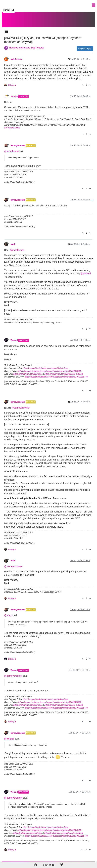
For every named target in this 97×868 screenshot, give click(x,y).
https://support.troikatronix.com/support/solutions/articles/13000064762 (50, 368)
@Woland (86, 270)
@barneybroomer (21, 404)
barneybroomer (18, 142)
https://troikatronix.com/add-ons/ (28, 371)
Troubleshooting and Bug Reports (26, 44)
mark (13, 241)
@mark (8, 612)
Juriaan (14, 93)
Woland (14, 337)
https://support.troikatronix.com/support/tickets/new (45, 365)
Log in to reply (85, 45)
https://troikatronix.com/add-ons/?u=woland (63, 371)
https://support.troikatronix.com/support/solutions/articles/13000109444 (56, 373)
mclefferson (16, 56)
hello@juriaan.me (12, 124)
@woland (9, 735)
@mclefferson (11, 148)
